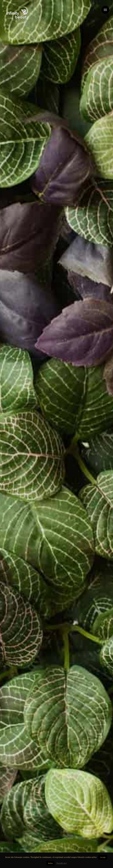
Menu (105, 10)
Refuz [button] (50, 863)
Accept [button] (103, 857)
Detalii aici (62, 863)
